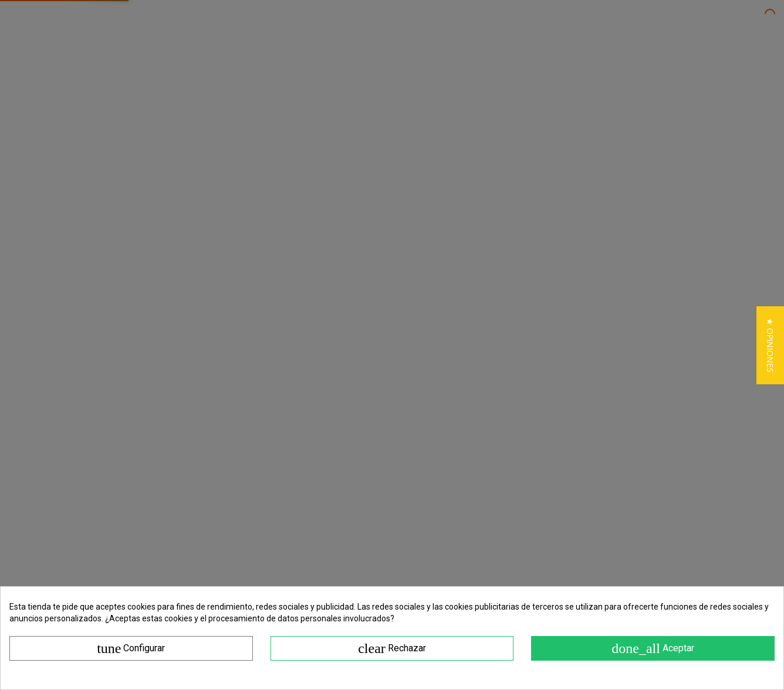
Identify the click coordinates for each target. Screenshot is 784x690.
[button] (770, 345)
